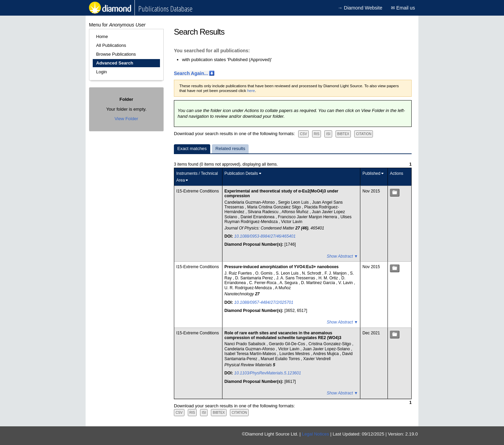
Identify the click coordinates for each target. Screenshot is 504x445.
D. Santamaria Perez (255, 278)
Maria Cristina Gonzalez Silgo (275, 207)
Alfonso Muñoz (296, 212)
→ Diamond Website (360, 8)
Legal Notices (316, 434)
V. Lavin (346, 283)
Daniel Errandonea (258, 217)
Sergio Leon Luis (294, 202)
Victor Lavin (292, 222)
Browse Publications (116, 54)
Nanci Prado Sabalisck (246, 344)
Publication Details (241, 173)
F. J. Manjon (336, 273)
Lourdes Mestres (295, 354)
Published (371, 173)
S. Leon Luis (288, 273)
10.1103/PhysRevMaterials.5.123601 (268, 373)
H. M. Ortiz (329, 278)
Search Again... (191, 73)
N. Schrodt (312, 273)
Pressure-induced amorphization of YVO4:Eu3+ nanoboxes (282, 267)
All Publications (111, 45)
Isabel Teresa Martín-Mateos (251, 354)
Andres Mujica (326, 354)
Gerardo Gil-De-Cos (288, 344)
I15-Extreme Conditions (197, 191)
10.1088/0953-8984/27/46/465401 (265, 236)
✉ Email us (403, 8)
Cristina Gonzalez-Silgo (330, 344)
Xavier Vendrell (317, 359)
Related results (230, 149)
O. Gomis (265, 273)
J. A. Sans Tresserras (296, 278)
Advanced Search (115, 63)
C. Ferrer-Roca (263, 283)
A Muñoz (283, 288)
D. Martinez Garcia (318, 283)
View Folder (126, 119)
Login (102, 72)
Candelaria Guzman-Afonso (250, 202)
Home (102, 36)
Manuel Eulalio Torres (281, 359)
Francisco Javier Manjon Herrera (308, 217)
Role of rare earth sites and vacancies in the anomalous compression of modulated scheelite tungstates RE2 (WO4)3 (283, 335)
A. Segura (289, 283)
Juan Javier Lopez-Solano (327, 349)
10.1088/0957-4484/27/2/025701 (264, 302)
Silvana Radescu (264, 212)
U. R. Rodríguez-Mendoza (249, 288)
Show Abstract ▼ (342, 256)
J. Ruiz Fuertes (239, 273)
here (251, 91)
